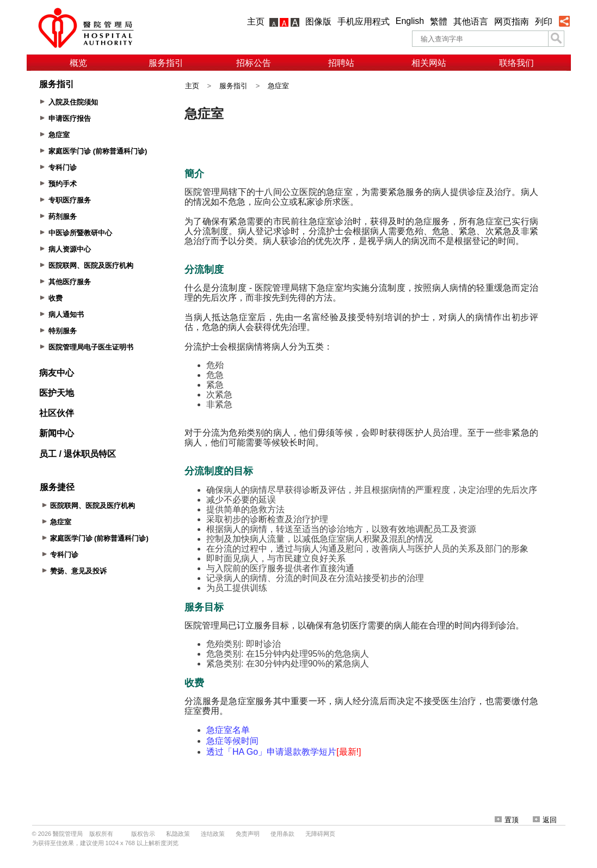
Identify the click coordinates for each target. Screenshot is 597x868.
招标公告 (254, 63)
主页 (256, 22)
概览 (78, 63)
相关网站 (429, 63)
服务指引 (166, 63)
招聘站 (341, 63)
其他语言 (471, 22)
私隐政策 (178, 834)
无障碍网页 (320, 834)
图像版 (318, 22)
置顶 (507, 820)
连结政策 (213, 834)
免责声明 (248, 834)
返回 (545, 820)
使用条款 (282, 834)
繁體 (439, 22)
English (410, 21)
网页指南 (512, 22)
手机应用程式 (364, 22)
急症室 (278, 86)
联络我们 (516, 63)
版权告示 (143, 834)
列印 (544, 22)
